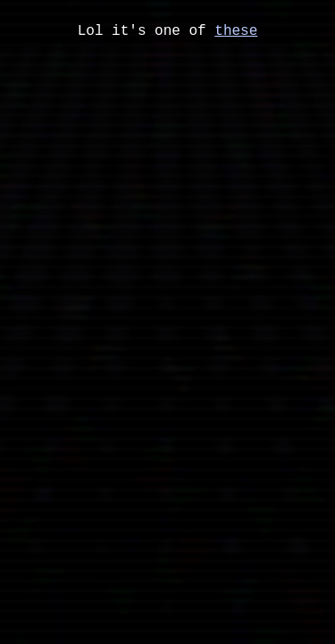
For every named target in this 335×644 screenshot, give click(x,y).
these (236, 37)
